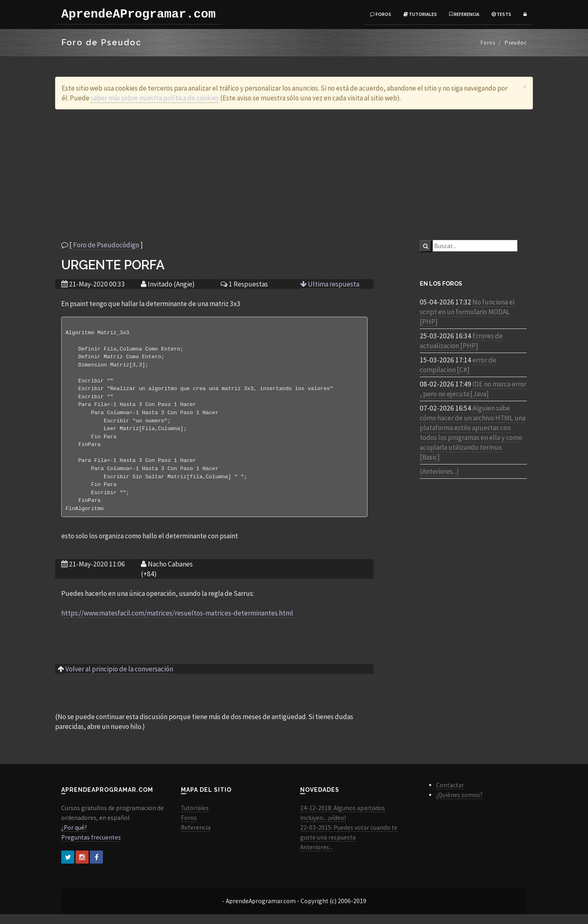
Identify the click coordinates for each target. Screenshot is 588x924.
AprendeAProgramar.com (138, 14)
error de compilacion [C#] (458, 365)
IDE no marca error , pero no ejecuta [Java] (473, 389)
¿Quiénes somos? (459, 805)
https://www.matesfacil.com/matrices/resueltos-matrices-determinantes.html (177, 623)
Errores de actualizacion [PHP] (461, 341)
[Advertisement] (294, 175)
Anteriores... (316, 857)
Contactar (450, 795)
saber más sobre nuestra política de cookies (155, 98)
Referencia (464, 14)
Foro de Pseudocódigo (106, 245)
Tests (501, 14)
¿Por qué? (74, 837)
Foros (381, 14)
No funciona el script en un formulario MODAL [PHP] (467, 312)
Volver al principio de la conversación (119, 679)
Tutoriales (420, 14)
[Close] (525, 87)
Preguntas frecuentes (91, 847)
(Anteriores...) (439, 471)
